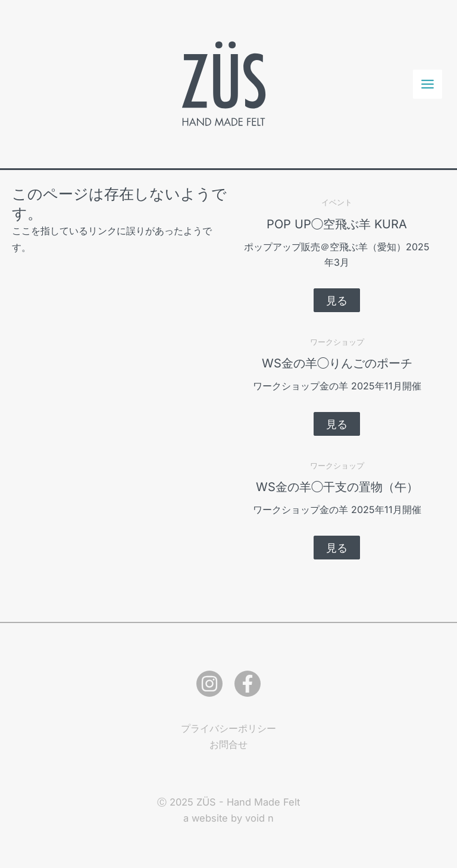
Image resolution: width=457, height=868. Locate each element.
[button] (337, 300)
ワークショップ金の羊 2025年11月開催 (337, 386)
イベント (337, 202)
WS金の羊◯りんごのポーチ (337, 363)
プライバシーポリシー (228, 728)
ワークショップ (337, 342)
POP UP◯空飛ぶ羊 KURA (337, 224)
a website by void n (228, 818)
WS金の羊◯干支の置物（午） (337, 487)
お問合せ (228, 744)
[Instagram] (209, 684)
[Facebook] (248, 684)
